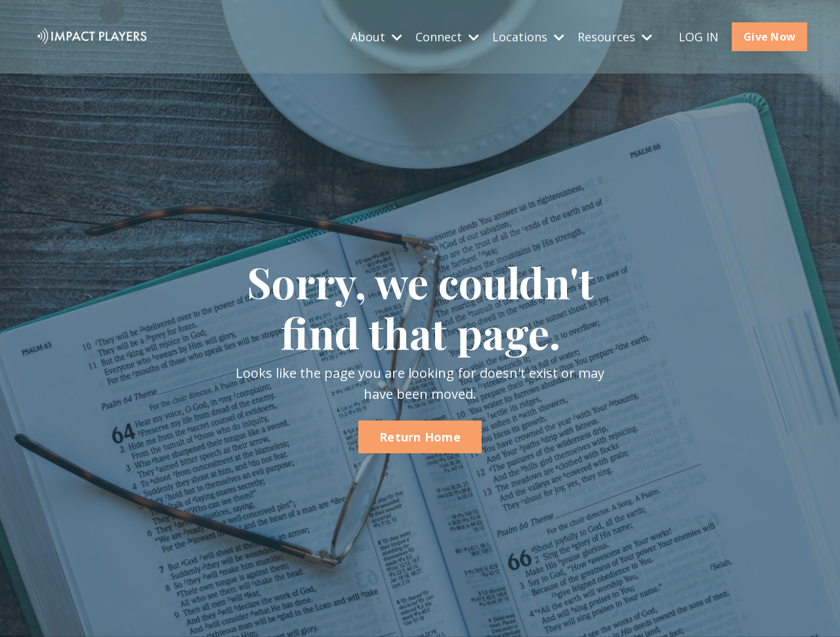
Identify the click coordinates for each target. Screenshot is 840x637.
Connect (447, 37)
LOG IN (699, 37)
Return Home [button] (420, 438)
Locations (528, 37)
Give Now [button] (769, 37)
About (376, 37)
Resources (615, 37)
